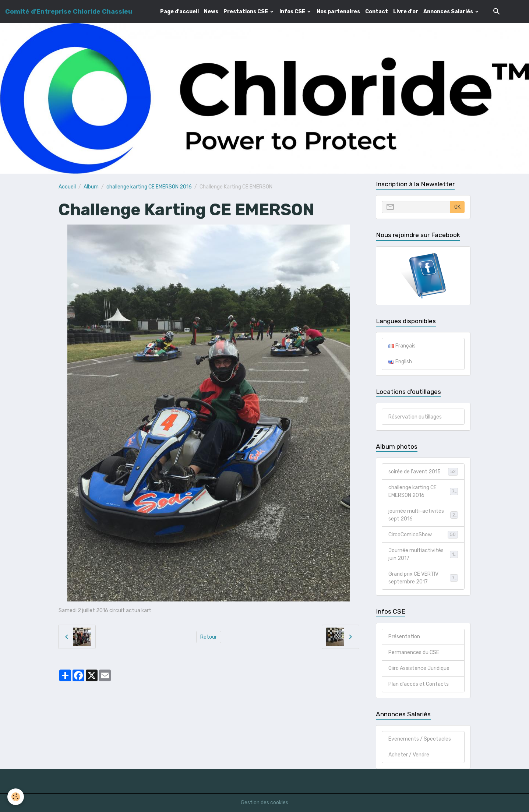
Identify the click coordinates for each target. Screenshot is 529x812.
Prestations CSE (246, 12)
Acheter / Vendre (409, 755)
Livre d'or (406, 12)
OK (457, 207)
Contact (377, 12)
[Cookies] (16, 797)
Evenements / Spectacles (420, 739)
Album (91, 187)
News (211, 12)
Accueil (67, 187)
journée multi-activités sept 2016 (423, 515)
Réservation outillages (415, 417)
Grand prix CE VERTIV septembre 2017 (423, 578)
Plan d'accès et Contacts (419, 684)
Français (402, 346)
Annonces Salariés (449, 12)
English (400, 362)
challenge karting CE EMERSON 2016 (149, 187)
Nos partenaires (338, 12)
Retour (209, 637)
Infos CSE (293, 12)
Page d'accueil (179, 12)
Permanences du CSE (414, 652)
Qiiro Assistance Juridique (419, 668)
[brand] (69, 11)
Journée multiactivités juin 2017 (423, 554)
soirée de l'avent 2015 (423, 472)
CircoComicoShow (423, 534)
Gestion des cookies (264, 803)
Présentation (404, 637)
